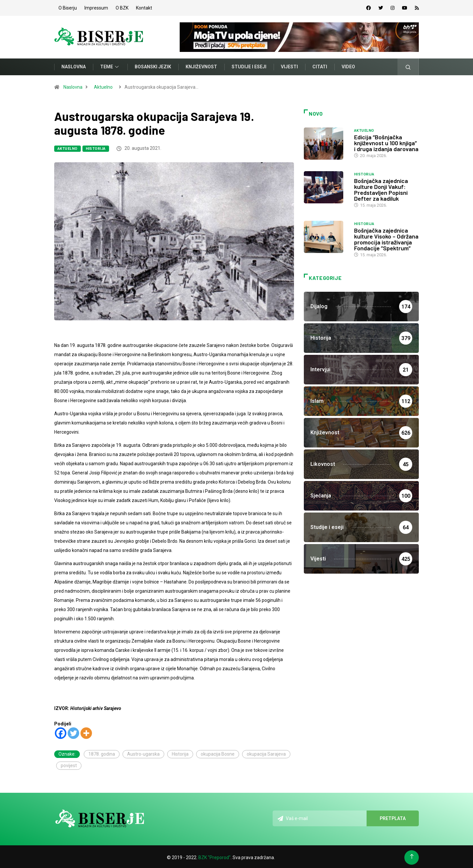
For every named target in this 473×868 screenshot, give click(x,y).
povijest (69, 764)
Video (348, 65)
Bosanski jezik (153, 65)
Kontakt (144, 7)
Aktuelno (103, 85)
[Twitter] (73, 731)
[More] (86, 731)
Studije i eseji (249, 65)
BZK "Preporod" (214, 856)
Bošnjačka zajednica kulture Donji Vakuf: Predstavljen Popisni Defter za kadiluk (381, 188)
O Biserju (68, 7)
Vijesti (289, 65)
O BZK (122, 7)
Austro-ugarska (143, 752)
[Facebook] (61, 731)
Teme (110, 65)
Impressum (96, 7)
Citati (320, 65)
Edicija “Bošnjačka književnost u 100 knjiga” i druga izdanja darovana (386, 141)
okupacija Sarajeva (266, 752)
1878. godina (102, 752)
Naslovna (74, 65)
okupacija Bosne (218, 752)
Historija (96, 147)
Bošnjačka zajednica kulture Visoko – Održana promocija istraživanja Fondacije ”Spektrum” (386, 238)
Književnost (201, 65)
